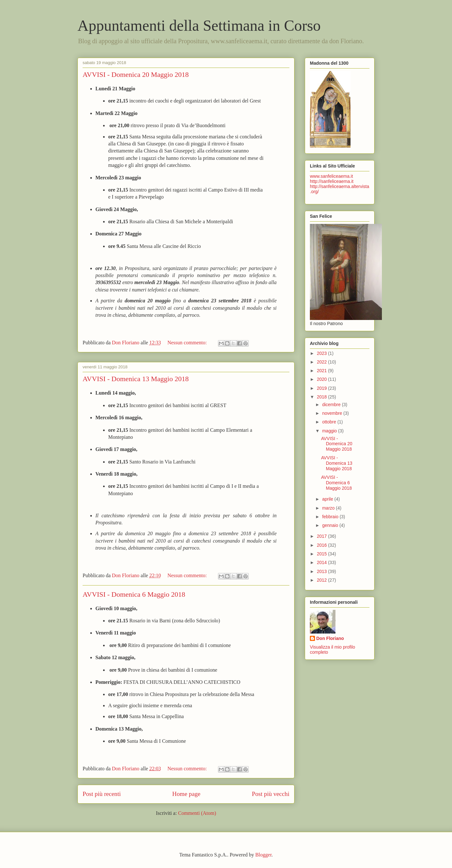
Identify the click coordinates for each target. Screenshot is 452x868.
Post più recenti (102, 794)
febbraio (331, 517)
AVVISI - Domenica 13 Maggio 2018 (136, 379)
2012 (323, 580)
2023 (323, 353)
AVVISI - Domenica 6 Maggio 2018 (134, 594)
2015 (323, 554)
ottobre (330, 422)
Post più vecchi (271, 794)
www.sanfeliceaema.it (331, 176)
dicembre (332, 405)
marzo (329, 508)
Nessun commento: (188, 343)
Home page (186, 794)
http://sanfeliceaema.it (332, 181)
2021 (323, 371)
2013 (323, 571)
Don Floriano (330, 638)
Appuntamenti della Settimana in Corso (199, 25)
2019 (323, 388)
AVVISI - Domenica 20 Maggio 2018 (136, 74)
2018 (323, 397)
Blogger (263, 855)
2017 (323, 536)
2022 (323, 362)
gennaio (331, 525)
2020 (323, 379)
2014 (323, 562)
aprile (328, 499)
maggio (330, 431)
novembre (333, 413)
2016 (323, 545)
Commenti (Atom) (197, 813)
